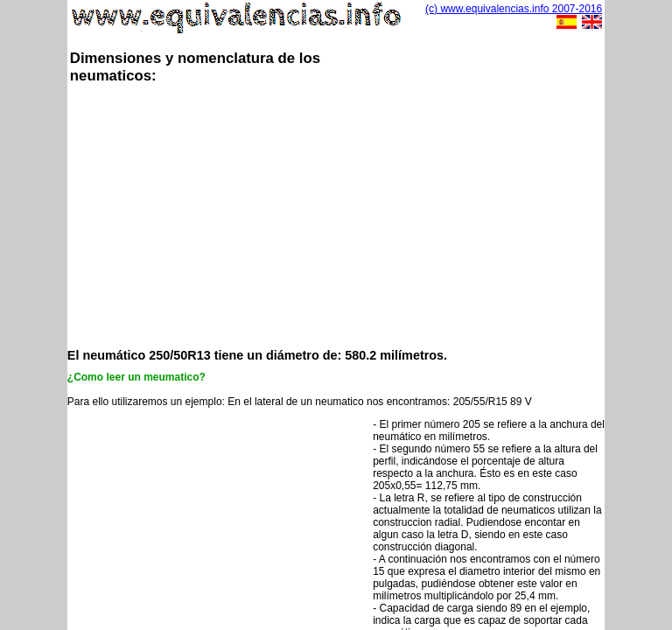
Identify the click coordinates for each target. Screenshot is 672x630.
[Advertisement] (370, 214)
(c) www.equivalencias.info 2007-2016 (514, 9)
